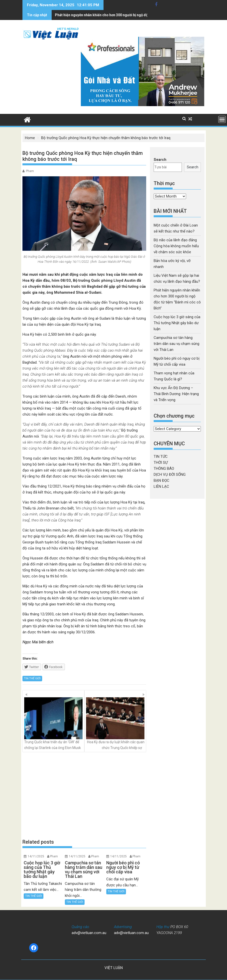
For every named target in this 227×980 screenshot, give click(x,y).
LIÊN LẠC (161, 487)
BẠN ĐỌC (162, 481)
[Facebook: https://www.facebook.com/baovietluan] (34, 948)
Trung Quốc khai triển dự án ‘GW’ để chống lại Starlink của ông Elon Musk (53, 723)
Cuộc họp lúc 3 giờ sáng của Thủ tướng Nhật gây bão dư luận (104, 15)
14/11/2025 (36, 856)
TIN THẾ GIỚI (32, 678)
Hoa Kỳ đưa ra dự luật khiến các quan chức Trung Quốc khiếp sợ (115, 723)
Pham (30, 171)
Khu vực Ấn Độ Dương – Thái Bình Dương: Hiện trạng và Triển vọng (176, 394)
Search (160, 160)
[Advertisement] (84, 795)
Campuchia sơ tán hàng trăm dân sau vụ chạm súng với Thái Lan (176, 344)
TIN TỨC (161, 457)
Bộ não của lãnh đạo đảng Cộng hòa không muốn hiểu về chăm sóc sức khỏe (176, 246)
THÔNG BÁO (164, 469)
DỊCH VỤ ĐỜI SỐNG (170, 475)
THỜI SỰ (161, 463)
